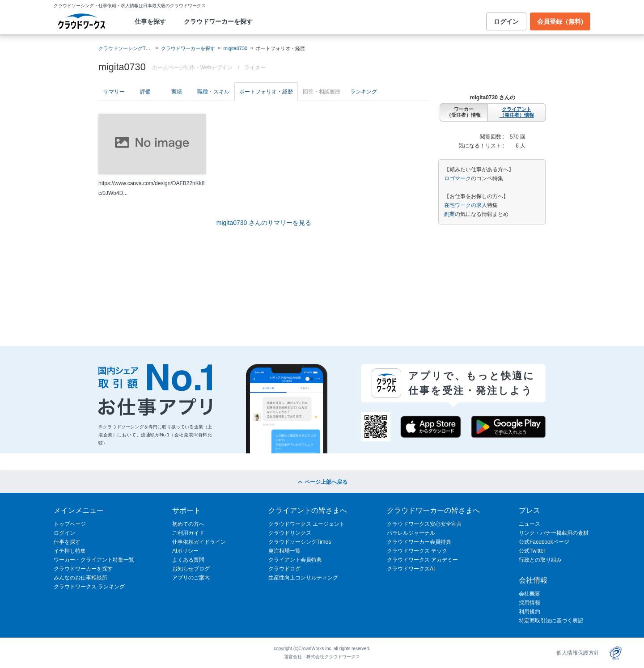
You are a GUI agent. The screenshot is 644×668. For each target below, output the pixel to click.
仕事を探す (150, 21)
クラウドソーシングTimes (300, 542)
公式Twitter (532, 551)
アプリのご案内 (191, 578)
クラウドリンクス (290, 533)
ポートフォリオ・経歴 (266, 92)
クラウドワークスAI (411, 569)
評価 (145, 92)
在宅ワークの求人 (466, 205)
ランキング (364, 92)
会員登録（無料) (560, 21)
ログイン (506, 21)
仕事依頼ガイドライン (199, 542)
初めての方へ (188, 524)
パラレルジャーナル (411, 533)
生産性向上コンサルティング (303, 578)
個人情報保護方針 (578, 653)
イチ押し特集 (70, 551)
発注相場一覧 (284, 551)
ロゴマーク (458, 178)
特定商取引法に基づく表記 (551, 621)
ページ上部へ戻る (322, 482)
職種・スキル (213, 92)
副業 (449, 214)
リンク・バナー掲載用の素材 (554, 533)
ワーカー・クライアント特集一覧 (94, 560)
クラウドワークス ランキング (89, 587)
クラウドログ (284, 569)
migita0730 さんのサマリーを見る (264, 223)
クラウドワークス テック (417, 551)
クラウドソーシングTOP (125, 48)
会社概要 (530, 594)
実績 (177, 92)
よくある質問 (188, 560)
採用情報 (530, 603)
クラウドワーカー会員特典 (419, 542)
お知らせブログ (191, 569)
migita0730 (235, 48)
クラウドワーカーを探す (218, 21)
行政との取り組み (540, 560)
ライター (255, 68)
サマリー (114, 92)
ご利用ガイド (188, 533)
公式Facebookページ (544, 542)
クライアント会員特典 (295, 560)
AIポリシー (185, 551)
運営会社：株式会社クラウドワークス (322, 657)
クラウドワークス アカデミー (422, 560)
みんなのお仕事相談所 (80, 578)
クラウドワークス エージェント (307, 524)
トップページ (70, 524)
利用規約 (530, 612)
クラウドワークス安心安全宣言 (424, 524)
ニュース (530, 524)
